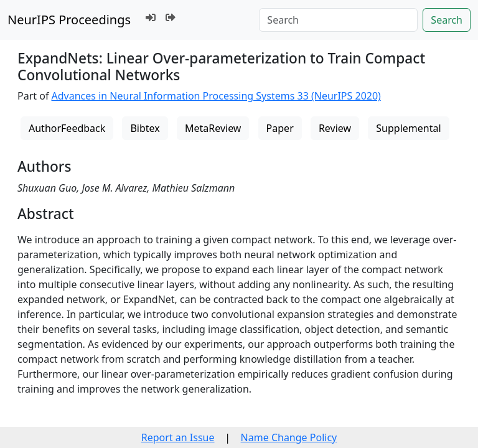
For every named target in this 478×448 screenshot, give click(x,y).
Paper (280, 128)
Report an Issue (178, 437)
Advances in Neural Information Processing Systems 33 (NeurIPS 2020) (216, 96)
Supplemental (408, 128)
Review (335, 128)
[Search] (338, 20)
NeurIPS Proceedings (69, 20)
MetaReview (213, 128)
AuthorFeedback (67, 128)
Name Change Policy (289, 437)
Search (447, 20)
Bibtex (145, 128)
